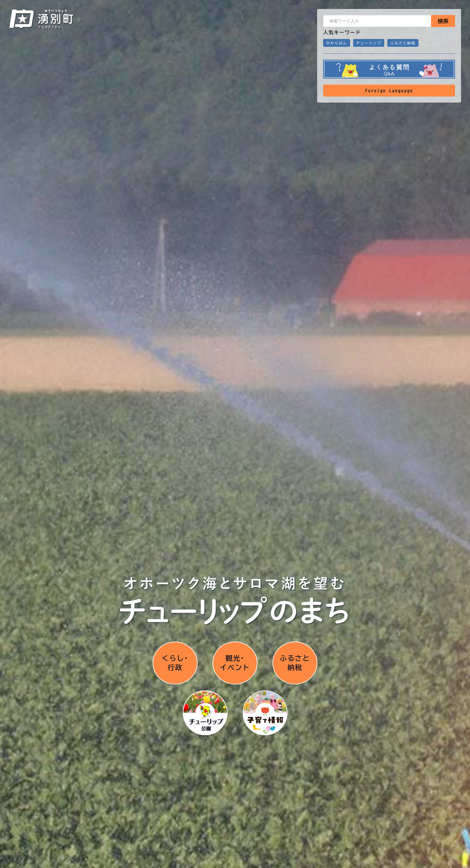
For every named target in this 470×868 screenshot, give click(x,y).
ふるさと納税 (403, 43)
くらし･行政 (175, 663)
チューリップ (369, 43)
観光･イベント (235, 663)
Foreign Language (389, 91)
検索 (443, 21)
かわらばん (337, 43)
